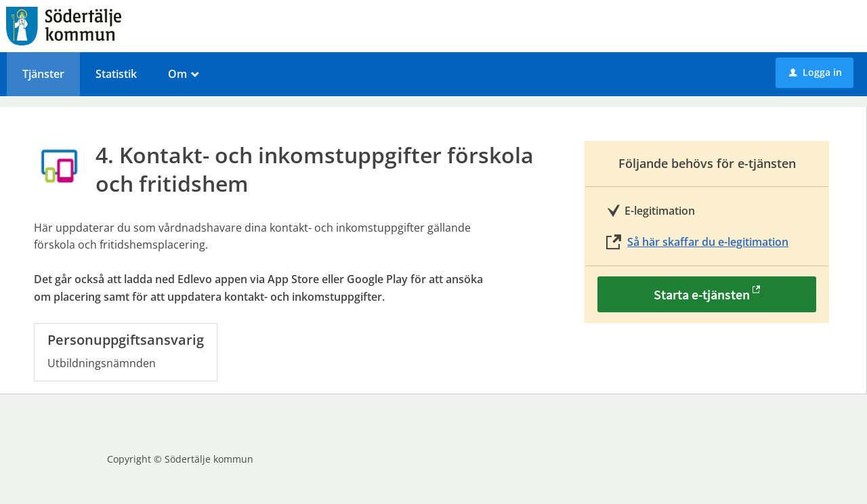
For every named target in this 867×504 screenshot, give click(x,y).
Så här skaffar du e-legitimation (708, 242)
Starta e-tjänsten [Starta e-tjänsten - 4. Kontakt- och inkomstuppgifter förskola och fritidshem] (702, 294)
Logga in (816, 72)
